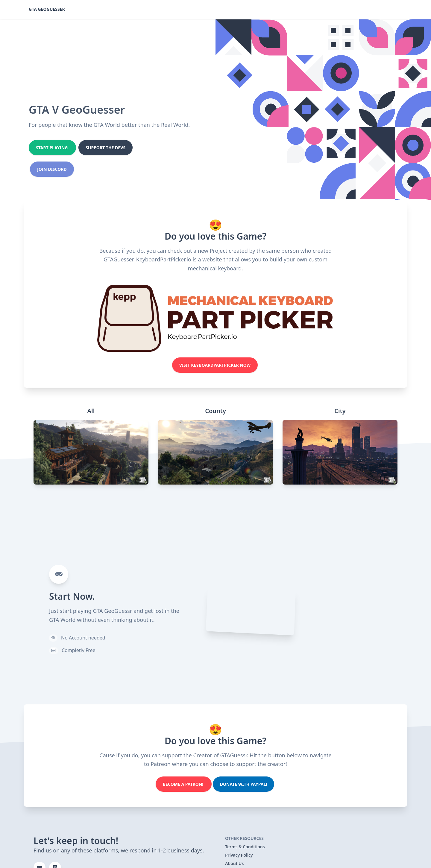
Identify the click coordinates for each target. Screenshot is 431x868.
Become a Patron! (184, 784)
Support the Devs (106, 148)
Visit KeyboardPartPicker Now (215, 365)
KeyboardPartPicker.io (164, 259)
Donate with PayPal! (243, 784)
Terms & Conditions (245, 847)
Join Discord (52, 169)
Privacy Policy (239, 855)
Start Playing (52, 148)
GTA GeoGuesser (47, 9)
